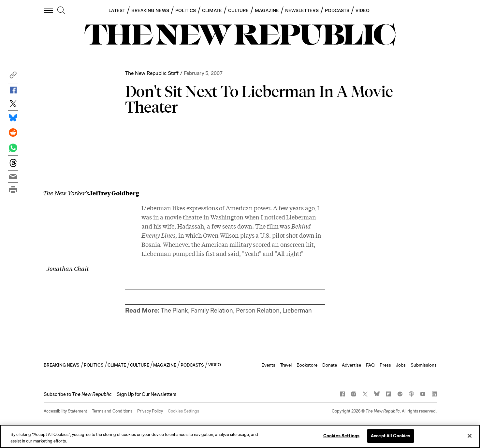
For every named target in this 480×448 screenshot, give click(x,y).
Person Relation (258, 310)
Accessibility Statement (65, 411)
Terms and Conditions (112, 411)
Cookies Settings (183, 411)
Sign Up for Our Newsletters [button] (146, 394)
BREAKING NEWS (150, 10)
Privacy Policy (150, 411)
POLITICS (186, 10)
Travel (286, 365)
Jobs (401, 365)
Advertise (351, 365)
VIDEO (363, 10)
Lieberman (297, 310)
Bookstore (307, 365)
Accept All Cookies (391, 436)
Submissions (424, 365)
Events (268, 365)
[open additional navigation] (49, 10)
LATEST (117, 10)
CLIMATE (212, 10)
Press (385, 365)
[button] (13, 77)
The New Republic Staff (152, 73)
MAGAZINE (267, 10)
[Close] (470, 436)
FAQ (370, 365)
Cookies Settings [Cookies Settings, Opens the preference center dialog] (341, 436)
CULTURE (239, 10)
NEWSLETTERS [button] (302, 10)
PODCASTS (337, 10)
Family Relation (212, 310)
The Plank (174, 310)
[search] (61, 11)
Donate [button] (330, 365)
